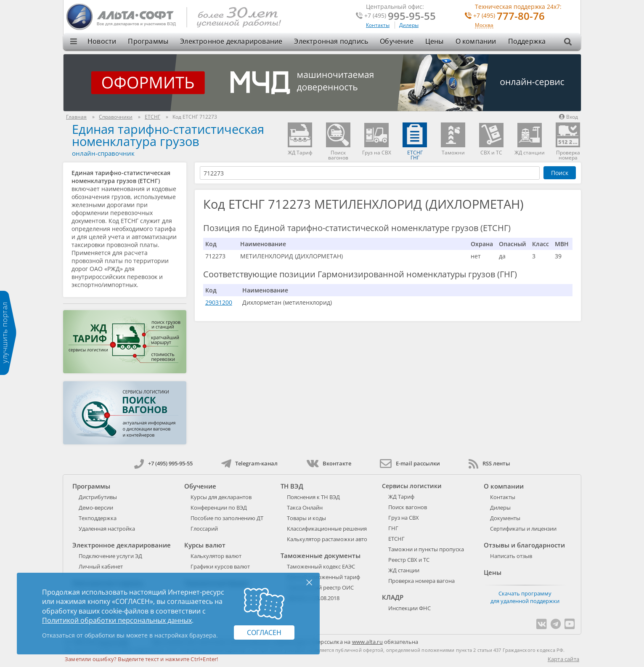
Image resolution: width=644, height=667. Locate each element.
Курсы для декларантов (221, 497)
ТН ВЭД (292, 486)
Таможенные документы (321, 555)
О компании (476, 41)
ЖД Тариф (401, 497)
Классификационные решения (327, 529)
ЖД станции (404, 570)
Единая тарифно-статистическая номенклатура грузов (168, 135)
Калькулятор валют (216, 556)
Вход (568, 117)
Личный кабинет (101, 566)
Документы (505, 518)
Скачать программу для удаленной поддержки (525, 597)
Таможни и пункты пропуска (426, 549)
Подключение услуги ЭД (110, 556)
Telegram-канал (249, 463)
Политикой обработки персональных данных (117, 620)
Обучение (397, 41)
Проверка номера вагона (421, 581)
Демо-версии (96, 508)
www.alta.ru (367, 642)
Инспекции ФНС (409, 608)
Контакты (378, 25)
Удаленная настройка (107, 529)
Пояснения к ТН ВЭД (313, 497)
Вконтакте (329, 463)
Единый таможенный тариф (323, 577)
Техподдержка (98, 518)
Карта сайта (563, 659)
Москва (484, 25)
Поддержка (527, 41)
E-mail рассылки (410, 463)
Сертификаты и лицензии (523, 529)
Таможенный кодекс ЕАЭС (321, 566)
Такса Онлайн (305, 508)
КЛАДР (393, 597)
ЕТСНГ (396, 539)
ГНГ (393, 528)
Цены (435, 41)
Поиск (560, 173)
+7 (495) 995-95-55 (163, 463)
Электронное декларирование (231, 41)
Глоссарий (204, 529)
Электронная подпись (331, 41)
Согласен (264, 632)
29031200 (219, 302)
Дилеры (409, 25)
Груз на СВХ (404, 518)
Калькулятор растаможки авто (327, 539)
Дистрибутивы (98, 497)
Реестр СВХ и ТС (409, 560)
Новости (102, 41)
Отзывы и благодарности (524, 545)
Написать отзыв (511, 556)
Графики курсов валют (220, 566)
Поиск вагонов (408, 507)
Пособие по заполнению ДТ (227, 518)
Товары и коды (306, 518)
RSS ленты (489, 463)
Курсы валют (205, 545)
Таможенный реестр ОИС (320, 587)
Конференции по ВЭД (219, 508)
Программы (148, 41)
